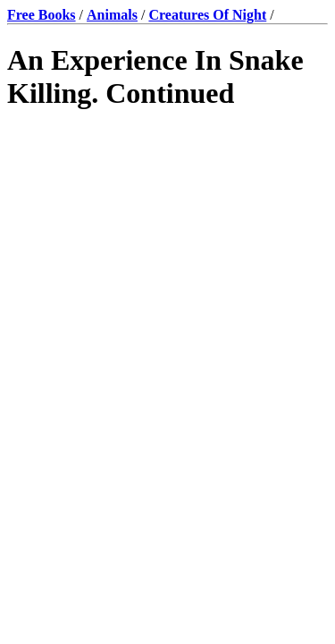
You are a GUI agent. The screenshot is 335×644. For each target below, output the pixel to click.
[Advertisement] (167, 314)
